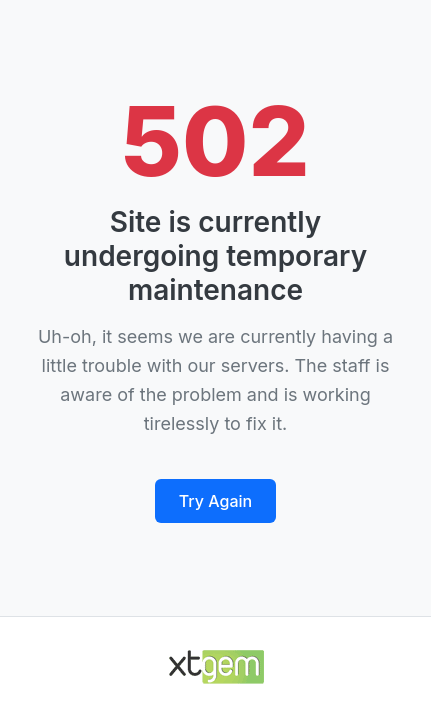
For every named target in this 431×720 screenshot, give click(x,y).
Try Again (215, 501)
